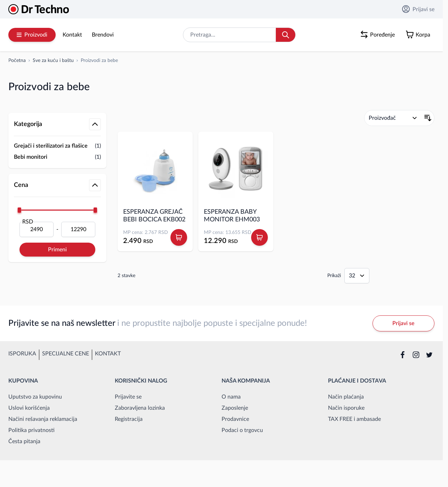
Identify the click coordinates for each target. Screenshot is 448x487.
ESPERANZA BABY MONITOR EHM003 (232, 216)
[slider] (19, 210)
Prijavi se (418, 9)
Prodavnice (235, 419)
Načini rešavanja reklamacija (43, 419)
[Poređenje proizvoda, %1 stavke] (379, 35)
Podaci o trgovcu (242, 430)
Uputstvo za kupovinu (35, 397)
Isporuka (22, 354)
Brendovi (103, 35)
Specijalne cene (66, 354)
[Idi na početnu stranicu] (17, 61)
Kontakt (72, 35)
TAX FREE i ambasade (354, 419)
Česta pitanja (24, 441)
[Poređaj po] (393, 118)
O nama (231, 397)
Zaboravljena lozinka (140, 408)
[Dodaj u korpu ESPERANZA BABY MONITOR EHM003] (259, 237)
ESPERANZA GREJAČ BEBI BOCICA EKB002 (154, 216)
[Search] (286, 35)
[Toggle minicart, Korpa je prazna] (419, 35)
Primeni (57, 250)
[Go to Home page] (39, 9)
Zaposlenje (235, 408)
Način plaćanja (346, 397)
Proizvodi (32, 35)
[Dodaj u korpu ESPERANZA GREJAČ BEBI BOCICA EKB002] (179, 237)
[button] (57, 106)
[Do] (78, 229)
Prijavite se (128, 397)
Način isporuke (346, 408)
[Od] (37, 229)
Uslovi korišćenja (29, 408)
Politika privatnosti (31, 430)
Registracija (129, 419)
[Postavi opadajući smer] (428, 118)
